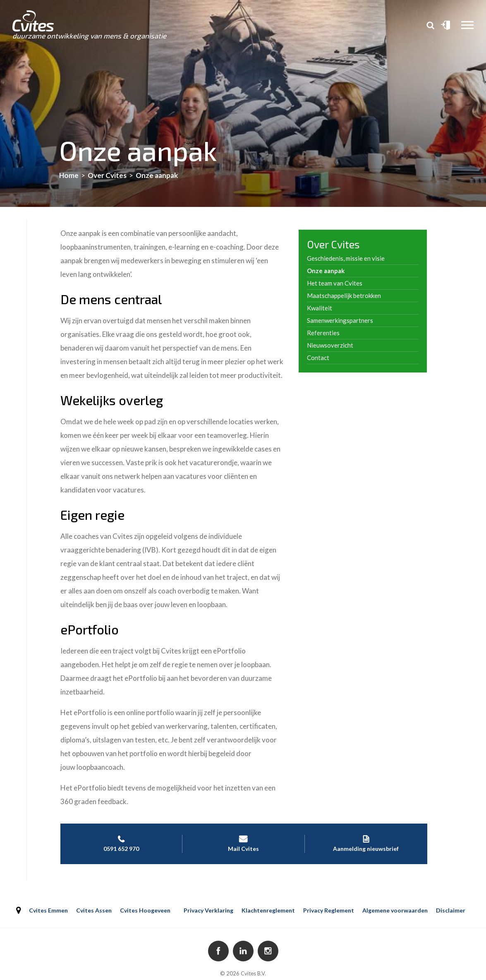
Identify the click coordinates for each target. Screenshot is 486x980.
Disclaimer (451, 910)
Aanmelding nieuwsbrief (366, 843)
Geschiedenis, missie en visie (346, 258)
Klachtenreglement (268, 910)
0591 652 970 (121, 843)
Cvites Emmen (48, 910)
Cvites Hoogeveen (145, 910)
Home (69, 175)
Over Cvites (107, 175)
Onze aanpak (326, 271)
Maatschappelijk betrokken (344, 295)
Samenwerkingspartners (340, 320)
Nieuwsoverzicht (330, 345)
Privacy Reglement (329, 910)
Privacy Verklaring (208, 910)
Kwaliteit (320, 308)
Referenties (323, 333)
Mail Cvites (243, 843)
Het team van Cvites (335, 283)
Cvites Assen (94, 910)
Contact (318, 358)
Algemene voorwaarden (395, 910)
